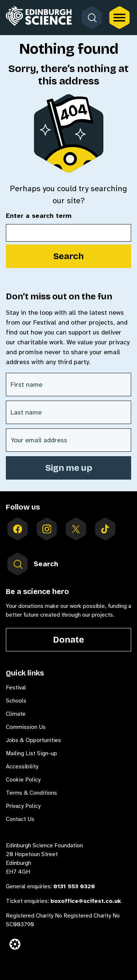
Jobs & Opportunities (33, 740)
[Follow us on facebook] (18, 529)
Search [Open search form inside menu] (32, 564)
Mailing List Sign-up (31, 753)
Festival (16, 688)
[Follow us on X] (76, 529)
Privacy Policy (23, 806)
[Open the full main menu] (119, 18)
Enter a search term (39, 216)
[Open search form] (92, 18)
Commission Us (26, 727)
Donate (68, 640)
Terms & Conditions (31, 793)
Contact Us (20, 819)
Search (68, 256)
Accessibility (22, 767)
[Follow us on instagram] (47, 529)
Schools (16, 701)
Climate (16, 714)
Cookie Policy (23, 780)
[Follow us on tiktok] (105, 529)
